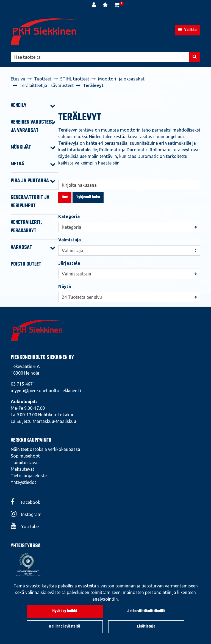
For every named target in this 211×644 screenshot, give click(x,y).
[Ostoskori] (117, 5)
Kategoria (69, 216)
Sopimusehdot (25, 456)
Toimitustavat (25, 462)
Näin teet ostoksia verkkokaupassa (45, 449)
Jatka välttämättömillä (146, 611)
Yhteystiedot (23, 482)
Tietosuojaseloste (29, 476)
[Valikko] (188, 30)
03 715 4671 (23, 384)
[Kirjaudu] (94, 5)
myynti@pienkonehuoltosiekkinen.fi (46, 391)
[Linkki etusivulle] (45, 32)
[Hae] (100, 57)
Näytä (65, 286)
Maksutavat (23, 469)
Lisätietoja (146, 627)
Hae (65, 197)
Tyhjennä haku (88, 197)
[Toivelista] (106, 5)
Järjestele (69, 263)
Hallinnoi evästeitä (65, 627)
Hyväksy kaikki (65, 611)
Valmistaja (70, 240)
